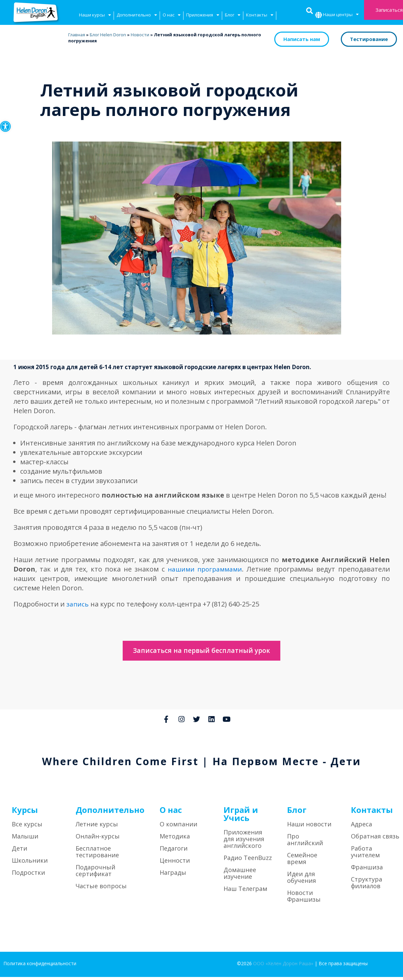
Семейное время (302, 861)
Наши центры (341, 15)
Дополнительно (137, 16)
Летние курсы (97, 827)
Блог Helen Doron (108, 35)
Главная (76, 35)
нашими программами (204, 569)
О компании (178, 827)
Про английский (305, 842)
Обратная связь (375, 839)
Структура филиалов (367, 886)
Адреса (361, 827)
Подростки (28, 875)
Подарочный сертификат (95, 873)
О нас (172, 16)
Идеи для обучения (301, 880)
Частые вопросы (101, 889)
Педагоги (174, 851)
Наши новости (309, 827)
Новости (140, 35)
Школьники (30, 863)
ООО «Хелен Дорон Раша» (283, 966)
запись (78, 604)
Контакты (260, 16)
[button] (5, 126)
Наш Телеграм (245, 892)
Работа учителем (365, 855)
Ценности (175, 863)
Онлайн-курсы (98, 839)
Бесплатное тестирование (97, 855)
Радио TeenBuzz (248, 861)
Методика (175, 839)
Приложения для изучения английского (244, 842)
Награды (173, 875)
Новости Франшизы (304, 899)
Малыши (25, 839)
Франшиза (367, 870)
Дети (19, 851)
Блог (233, 16)
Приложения (203, 16)
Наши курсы (95, 16)
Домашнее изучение (240, 876)
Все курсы (27, 827)
